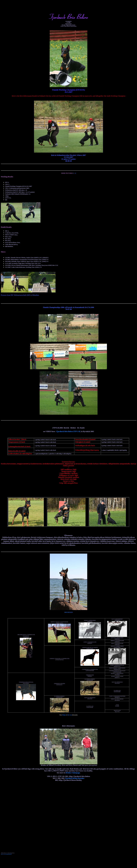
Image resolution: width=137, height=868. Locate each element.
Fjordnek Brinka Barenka (75, 778)
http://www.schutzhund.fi (6, 854)
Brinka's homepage (73, 773)
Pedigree (64, 715)
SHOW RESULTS (68, 612)
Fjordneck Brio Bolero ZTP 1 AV (68, 431)
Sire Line (70, 715)
